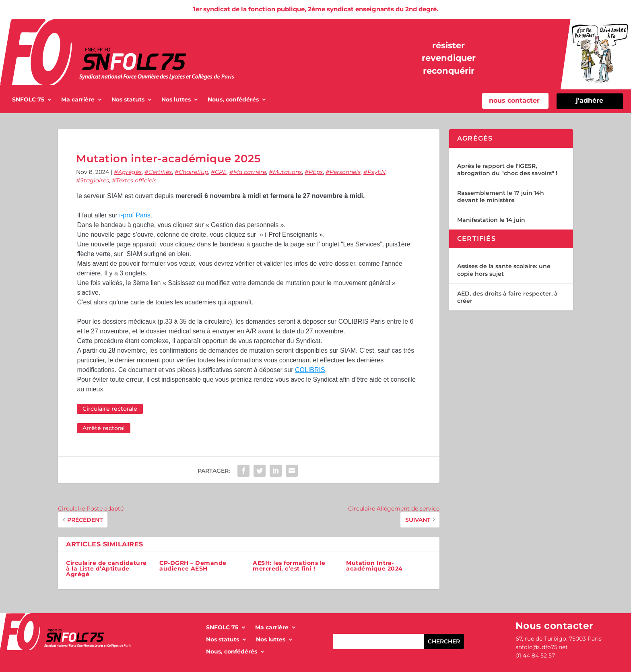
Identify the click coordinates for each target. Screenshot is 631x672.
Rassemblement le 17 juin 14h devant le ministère (501, 196)
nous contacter (514, 100)
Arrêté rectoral (104, 428)
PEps (316, 172)
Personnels (345, 172)
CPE (221, 172)
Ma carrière (78, 100)
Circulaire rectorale (110, 409)
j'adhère (590, 100)
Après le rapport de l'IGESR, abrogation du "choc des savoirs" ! (507, 170)
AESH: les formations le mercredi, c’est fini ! (289, 566)
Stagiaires (95, 180)
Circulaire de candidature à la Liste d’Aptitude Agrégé (106, 569)
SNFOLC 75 (28, 100)
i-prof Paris (135, 215)
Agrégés (130, 172)
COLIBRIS (310, 370)
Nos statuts (128, 100)
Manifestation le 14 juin (491, 220)
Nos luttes (176, 100)
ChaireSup (193, 172)
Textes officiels (136, 180)
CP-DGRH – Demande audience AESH (193, 566)
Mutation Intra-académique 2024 (374, 566)
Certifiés (160, 172)
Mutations (287, 172)
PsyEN (376, 172)
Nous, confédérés (233, 100)
